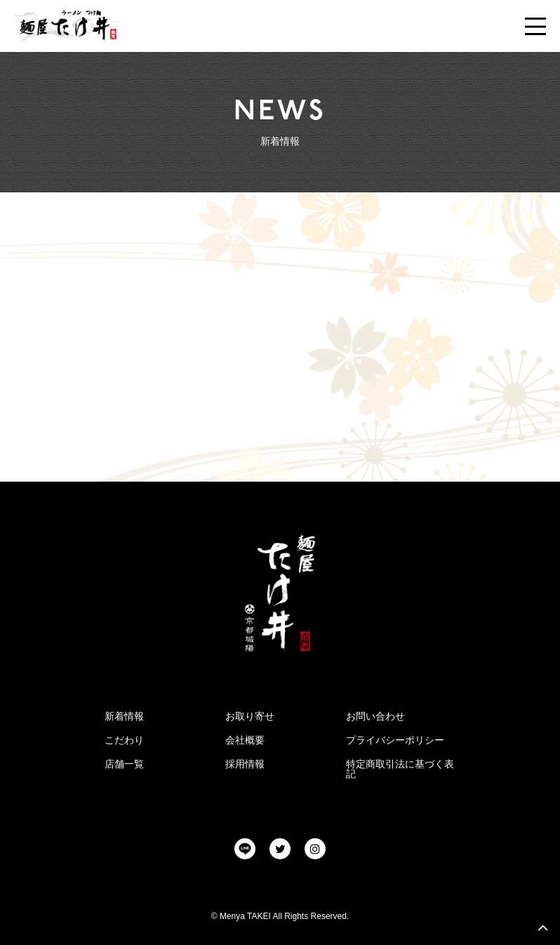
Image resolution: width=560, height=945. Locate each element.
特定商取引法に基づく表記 (400, 769)
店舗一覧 (124, 764)
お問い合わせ (375, 716)
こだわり (124, 740)
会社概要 (245, 740)
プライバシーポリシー (395, 740)
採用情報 (245, 764)
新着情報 (124, 716)
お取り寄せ (250, 716)
